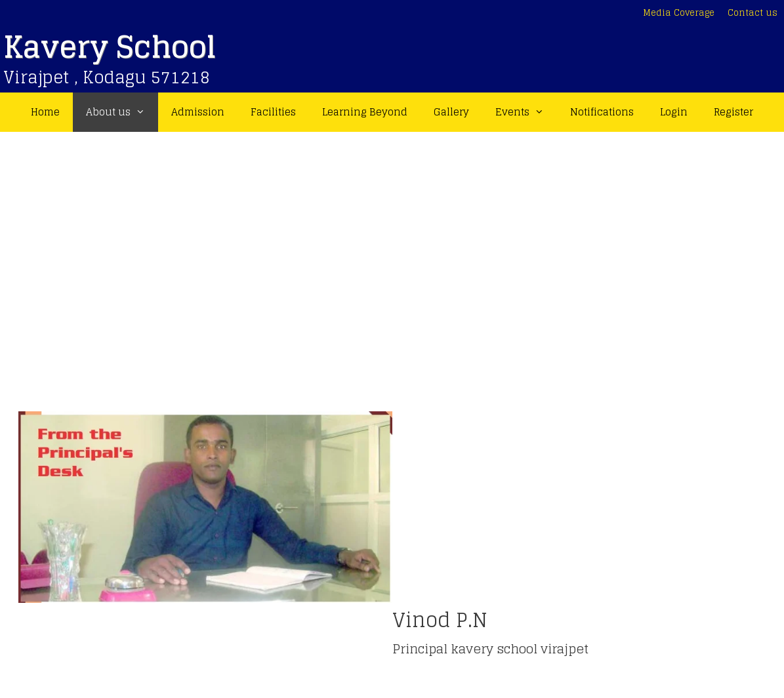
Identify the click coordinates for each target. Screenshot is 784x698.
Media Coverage (679, 13)
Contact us (753, 13)
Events (526, 112)
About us (122, 112)
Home (45, 112)
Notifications (602, 112)
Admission (198, 112)
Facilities (273, 112)
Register (733, 112)
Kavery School (110, 47)
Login (674, 112)
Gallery (451, 112)
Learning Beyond (365, 112)
